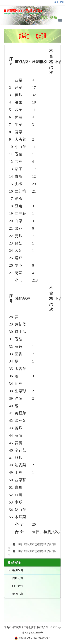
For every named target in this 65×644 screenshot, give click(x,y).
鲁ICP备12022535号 (33, 633)
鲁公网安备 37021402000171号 (35, 638)
